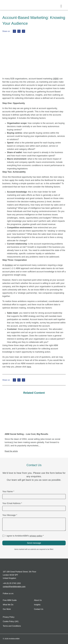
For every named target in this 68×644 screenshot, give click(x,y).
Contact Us (39, 609)
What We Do (8, 605)
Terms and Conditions (12, 626)
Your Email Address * (12, 503)
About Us (38, 600)
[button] (61, 6)
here (29, 367)
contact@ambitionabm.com (14, 587)
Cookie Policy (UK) (11, 621)
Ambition (9, 265)
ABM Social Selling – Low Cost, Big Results (26, 434)
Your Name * (8, 492)
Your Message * (10, 515)
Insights (37, 605)
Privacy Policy (9, 617)
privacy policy (36, 536)
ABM (56, 79)
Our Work (7, 609)
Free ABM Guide (10, 600)
